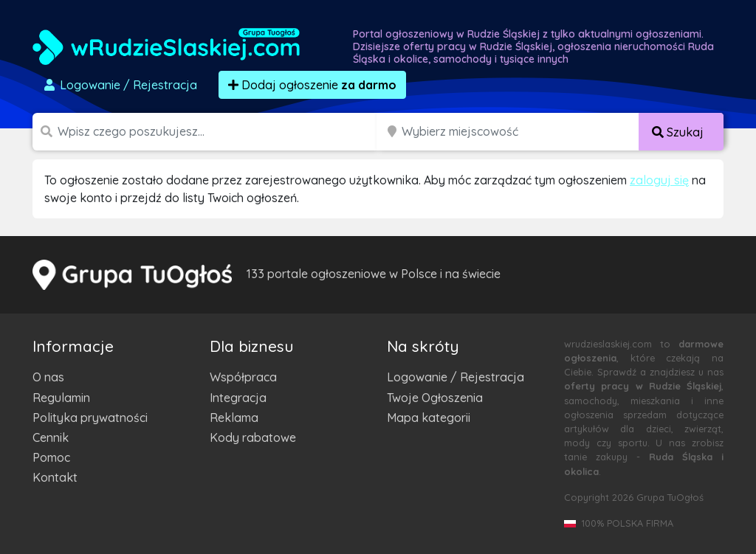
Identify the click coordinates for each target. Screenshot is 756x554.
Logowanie (120, 85)
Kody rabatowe (253, 437)
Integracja (238, 398)
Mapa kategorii (429, 418)
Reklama (234, 418)
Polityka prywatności (90, 418)
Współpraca (243, 377)
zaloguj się (659, 180)
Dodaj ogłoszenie (312, 85)
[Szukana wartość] (219, 132)
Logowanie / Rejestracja (456, 377)
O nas (48, 377)
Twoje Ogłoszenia (435, 398)
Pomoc (51, 457)
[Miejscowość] (520, 132)
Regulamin (61, 398)
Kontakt (55, 477)
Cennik (51, 437)
